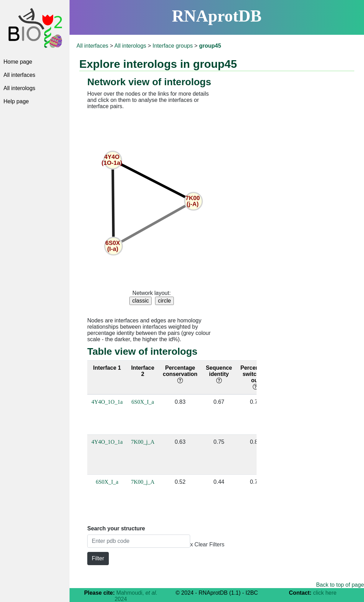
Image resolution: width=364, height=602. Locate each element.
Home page (18, 62)
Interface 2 (143, 371)
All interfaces (19, 75)
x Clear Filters (207, 544)
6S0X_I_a (143, 402)
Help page (16, 101)
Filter (98, 558)
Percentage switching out (255, 377)
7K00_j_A (143, 442)
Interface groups (173, 46)
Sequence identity (219, 374)
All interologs (19, 88)
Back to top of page (340, 585)
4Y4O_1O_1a (107, 402)
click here (325, 593)
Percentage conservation (180, 374)
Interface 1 (107, 368)
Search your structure (116, 528)
